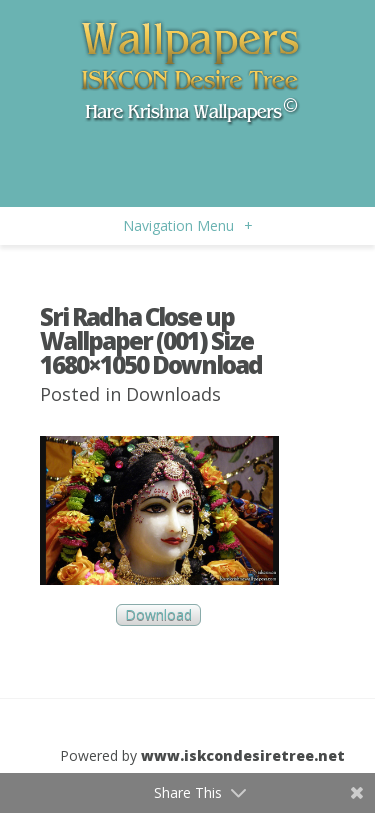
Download (158, 615)
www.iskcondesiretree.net (243, 755)
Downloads (173, 394)
